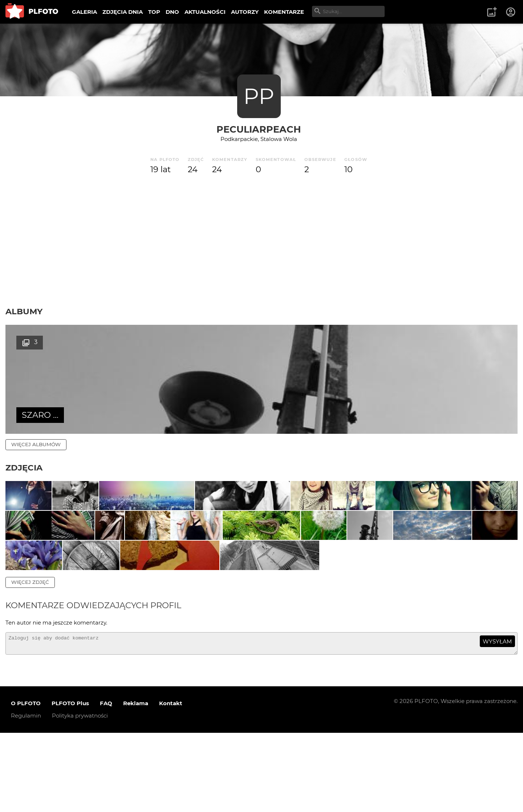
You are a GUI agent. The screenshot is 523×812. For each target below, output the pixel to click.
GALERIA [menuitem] (84, 12)
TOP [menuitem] (154, 12)
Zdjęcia (24, 468)
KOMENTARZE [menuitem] (284, 12)
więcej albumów (36, 444)
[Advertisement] (261, 241)
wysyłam (497, 717)
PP (259, 96)
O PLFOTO (26, 783)
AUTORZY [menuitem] (245, 12)
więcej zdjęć (30, 658)
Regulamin (26, 795)
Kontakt (171, 783)
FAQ (106, 783)
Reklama (136, 783)
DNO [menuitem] (172, 12)
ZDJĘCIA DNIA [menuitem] (123, 12)
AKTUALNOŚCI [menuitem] (205, 12)
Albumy (24, 311)
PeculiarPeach (259, 129)
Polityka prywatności (80, 795)
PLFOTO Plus (70, 783)
